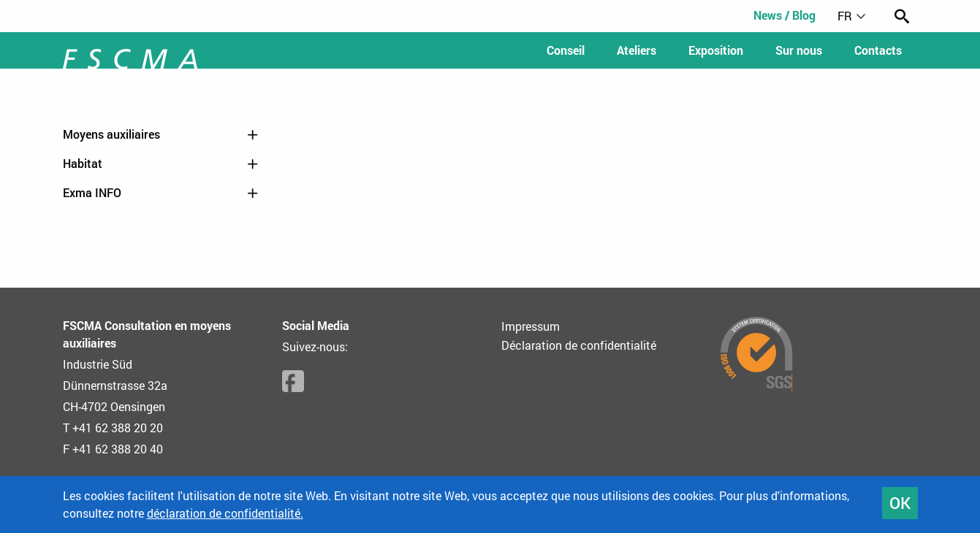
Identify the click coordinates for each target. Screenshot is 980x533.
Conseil (566, 50)
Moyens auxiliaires (162, 134)
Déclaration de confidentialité (579, 345)
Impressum (531, 326)
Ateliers (637, 50)
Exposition (716, 50)
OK (900, 503)
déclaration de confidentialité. (225, 513)
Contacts (878, 50)
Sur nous (799, 50)
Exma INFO (162, 193)
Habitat (162, 164)
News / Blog (785, 15)
